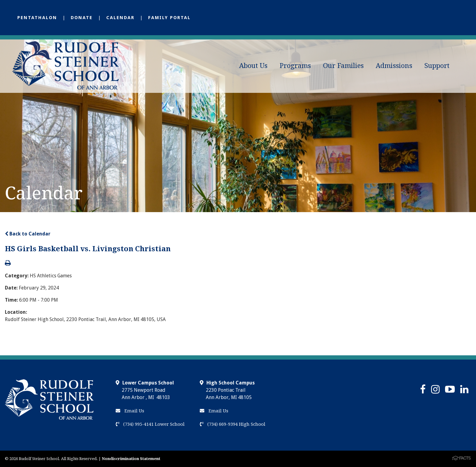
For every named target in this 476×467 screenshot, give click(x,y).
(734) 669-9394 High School (233, 424)
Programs (295, 66)
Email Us (130, 411)
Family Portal (169, 18)
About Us (253, 66)
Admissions (394, 66)
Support (437, 66)
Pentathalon (37, 18)
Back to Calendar (28, 234)
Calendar (120, 18)
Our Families (343, 66)
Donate (82, 18)
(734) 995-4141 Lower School (150, 424)
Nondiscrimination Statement (131, 459)
